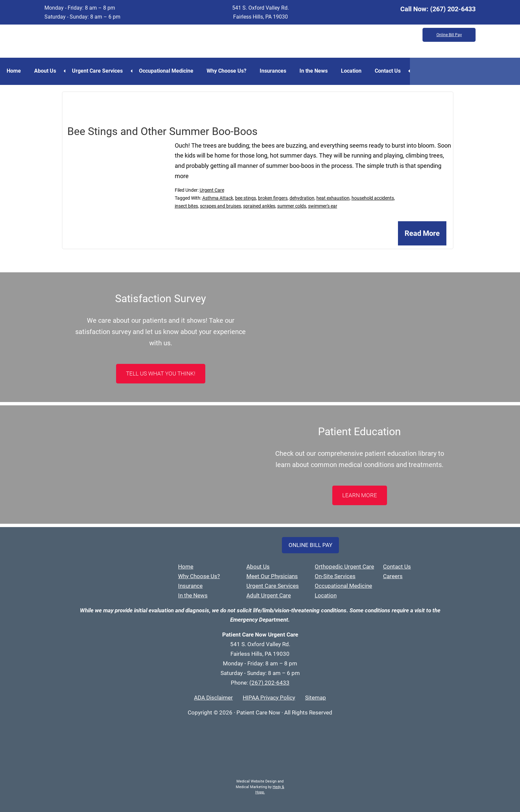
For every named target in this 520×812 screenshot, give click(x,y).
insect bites (186, 206)
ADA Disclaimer (213, 698)
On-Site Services (335, 576)
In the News (314, 71)
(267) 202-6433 (453, 9)
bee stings (246, 198)
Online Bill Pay (449, 35)
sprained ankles (259, 206)
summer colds (292, 206)
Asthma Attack (218, 198)
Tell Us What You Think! (161, 373)
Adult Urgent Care (269, 595)
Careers (393, 576)
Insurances (273, 71)
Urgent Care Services (97, 71)
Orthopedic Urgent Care (344, 567)
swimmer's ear (323, 206)
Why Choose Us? (227, 71)
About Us (45, 71)
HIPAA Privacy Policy (269, 698)
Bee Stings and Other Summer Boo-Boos (162, 131)
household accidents (373, 198)
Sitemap (316, 698)
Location (351, 71)
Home (14, 71)
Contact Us (388, 71)
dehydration (302, 198)
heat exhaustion (333, 198)
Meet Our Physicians (272, 576)
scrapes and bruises (221, 206)
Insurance (190, 586)
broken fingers (273, 198)
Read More (422, 233)
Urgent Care (212, 190)
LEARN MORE (360, 495)
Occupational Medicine (166, 71)
